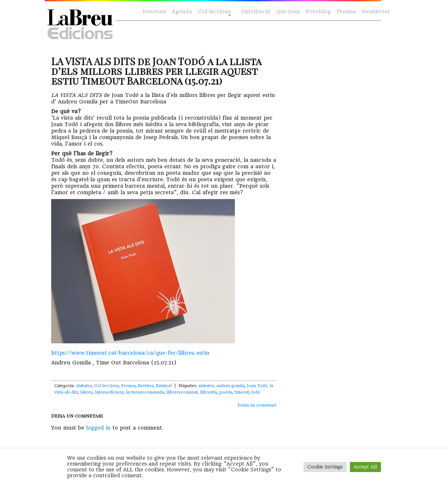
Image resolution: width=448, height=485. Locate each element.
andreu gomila (230, 386)
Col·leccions (214, 12)
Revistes (146, 386)
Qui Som (288, 12)
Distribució (256, 12)
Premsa (346, 12)
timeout (242, 392)
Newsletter (376, 12)
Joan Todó (257, 386)
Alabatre (84, 386)
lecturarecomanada (145, 392)
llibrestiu (208, 392)
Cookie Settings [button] (325, 467)
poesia (226, 392)
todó (256, 392)
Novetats (154, 12)
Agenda (182, 12)
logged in (98, 428)
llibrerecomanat (182, 392)
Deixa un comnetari (257, 405)
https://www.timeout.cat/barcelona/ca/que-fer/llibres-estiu (130, 353)
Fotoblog (318, 12)
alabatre (206, 386)
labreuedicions (109, 392)
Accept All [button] (365, 467)
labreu (86, 392)
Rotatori (164, 386)
